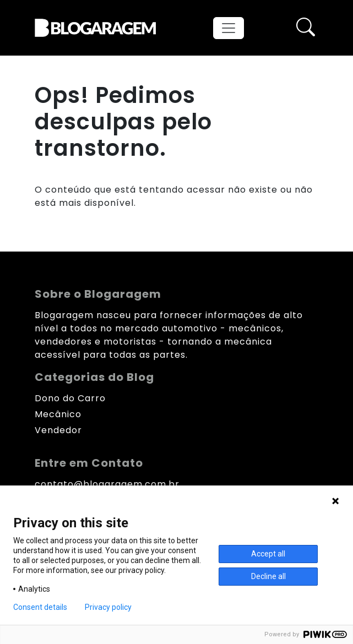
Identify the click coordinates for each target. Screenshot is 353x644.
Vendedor (58, 430)
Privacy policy (108, 607)
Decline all (268, 576)
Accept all (268, 554)
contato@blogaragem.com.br (107, 484)
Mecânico (58, 414)
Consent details (40, 607)
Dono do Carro (70, 398)
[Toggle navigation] (229, 28)
